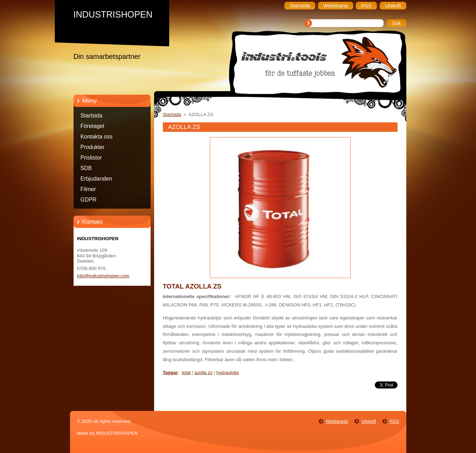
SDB (86, 168)
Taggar (170, 373)
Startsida (92, 116)
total (186, 373)
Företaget (92, 126)
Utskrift (369, 421)
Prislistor (91, 158)
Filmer (88, 189)
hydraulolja (228, 373)
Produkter (93, 147)
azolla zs (203, 373)
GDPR (89, 200)
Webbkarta (337, 421)
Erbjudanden (96, 179)
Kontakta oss (97, 137)
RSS (394, 421)
